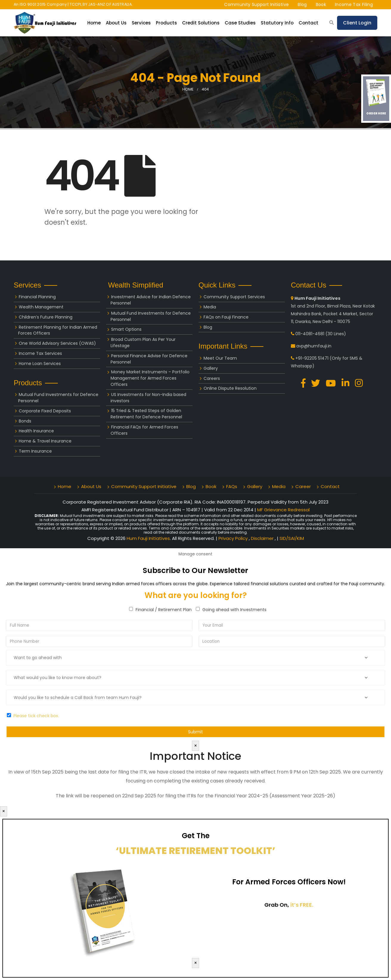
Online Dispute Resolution (230, 388)
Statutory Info (277, 23)
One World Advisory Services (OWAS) (57, 343)
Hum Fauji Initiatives (148, 538)
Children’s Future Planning (46, 317)
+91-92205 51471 (312, 358)
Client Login (357, 23)
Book (321, 4)
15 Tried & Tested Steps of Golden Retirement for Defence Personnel (146, 414)
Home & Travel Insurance (45, 441)
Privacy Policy (234, 538)
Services (141, 23)
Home (94, 23)
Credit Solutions (201, 23)
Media (210, 307)
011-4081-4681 (310, 334)
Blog (302, 4)
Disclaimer (263, 538)
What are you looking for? (196, 595)
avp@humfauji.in (314, 346)
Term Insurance (35, 451)
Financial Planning (37, 297)
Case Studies (240, 23)
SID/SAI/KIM (292, 538)
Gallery (211, 368)
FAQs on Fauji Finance (226, 317)
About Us (116, 23)
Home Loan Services (40, 364)
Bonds (25, 421)
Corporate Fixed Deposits (45, 411)
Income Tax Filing (354, 4)
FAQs (232, 486)
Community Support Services (234, 297)
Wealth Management (41, 307)
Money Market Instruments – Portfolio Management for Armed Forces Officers (150, 378)
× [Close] (195, 746)
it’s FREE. (302, 905)
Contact (308, 23)
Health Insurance (36, 431)
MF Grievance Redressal (283, 510)
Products (166, 23)
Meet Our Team (220, 358)
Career (303, 486)
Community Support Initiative (256, 4)
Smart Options (126, 329)
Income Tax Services (40, 353)
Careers (212, 378)
